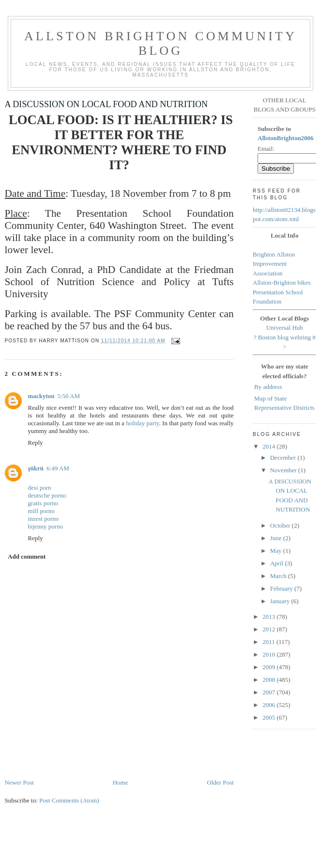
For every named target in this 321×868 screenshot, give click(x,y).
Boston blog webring (284, 337)
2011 (269, 642)
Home (121, 782)
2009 (269, 667)
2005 (269, 717)
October (281, 525)
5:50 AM (69, 396)
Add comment (27, 556)
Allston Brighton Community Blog (160, 43)
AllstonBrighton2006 (286, 138)
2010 (269, 654)
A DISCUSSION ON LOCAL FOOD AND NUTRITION (107, 104)
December (284, 458)
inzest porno (44, 519)
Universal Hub (285, 328)
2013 (269, 617)
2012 (269, 629)
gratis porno (43, 503)
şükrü (36, 468)
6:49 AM (58, 468)
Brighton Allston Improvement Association (274, 264)
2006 (269, 705)
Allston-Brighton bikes (282, 282)
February (282, 588)
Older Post (220, 782)
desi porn (40, 488)
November (284, 470)
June (277, 538)
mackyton (41, 396)
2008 (269, 680)
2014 (269, 446)
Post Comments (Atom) (69, 800)
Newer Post (19, 782)
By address (268, 387)
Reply (36, 442)
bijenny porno (46, 526)
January (281, 601)
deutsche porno (47, 495)
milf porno (41, 511)
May (277, 551)
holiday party (142, 423)
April (278, 563)
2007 (269, 692)
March (279, 576)
